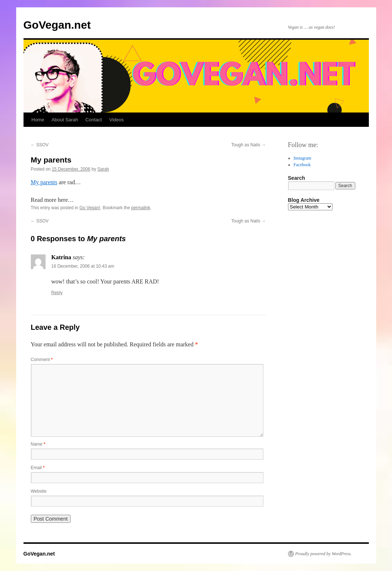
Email (38, 468)
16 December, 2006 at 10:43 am (83, 266)
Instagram (302, 158)
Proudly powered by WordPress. (324, 554)
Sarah (103, 169)
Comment (42, 360)
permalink (141, 208)
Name (38, 444)
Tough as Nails (248, 145)
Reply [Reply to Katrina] (57, 293)
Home (38, 120)
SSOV (40, 145)
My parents (44, 182)
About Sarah (65, 120)
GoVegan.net (57, 25)
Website (39, 491)
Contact (93, 120)
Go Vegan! (90, 208)
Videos (116, 120)
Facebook (302, 165)
